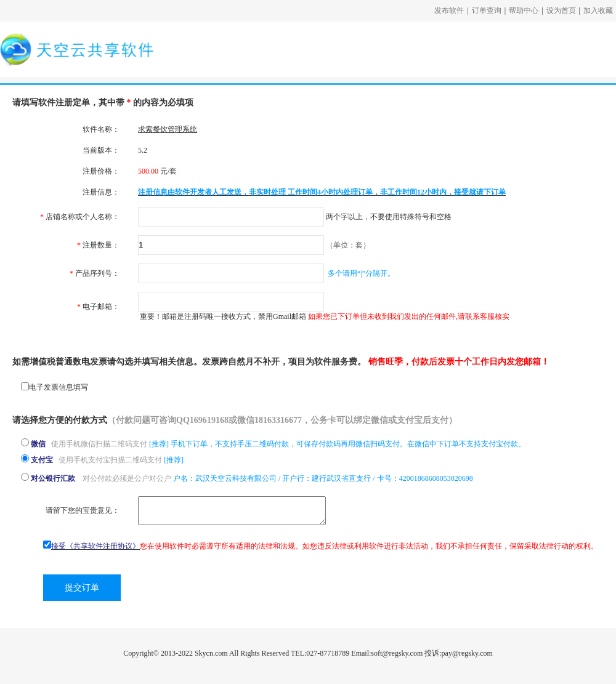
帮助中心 (524, 10)
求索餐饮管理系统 (168, 129)
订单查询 (487, 10)
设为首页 (561, 10)
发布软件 (449, 10)
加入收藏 (598, 10)
